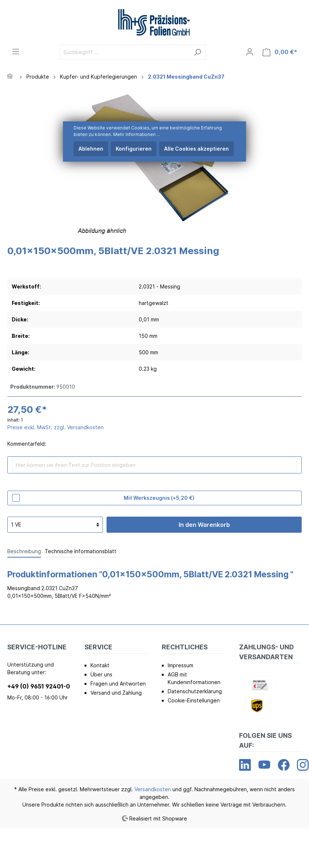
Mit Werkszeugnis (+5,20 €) (159, 498)
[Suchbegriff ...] (124, 52)
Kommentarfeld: (27, 444)
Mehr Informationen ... (137, 134)
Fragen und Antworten (118, 684)
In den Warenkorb (204, 525)
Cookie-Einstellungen (194, 700)
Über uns (101, 674)
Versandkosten (153, 789)
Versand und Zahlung (116, 693)
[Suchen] (198, 52)
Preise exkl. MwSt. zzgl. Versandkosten (55, 427)
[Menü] (16, 52)
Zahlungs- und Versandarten (267, 652)
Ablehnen (91, 149)
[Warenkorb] (280, 52)
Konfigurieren (134, 149)
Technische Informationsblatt (81, 551)
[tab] (24, 551)
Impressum (180, 665)
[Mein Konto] (250, 52)
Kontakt (100, 665)
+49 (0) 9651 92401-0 (39, 686)
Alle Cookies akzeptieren (196, 149)
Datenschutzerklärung (195, 691)
